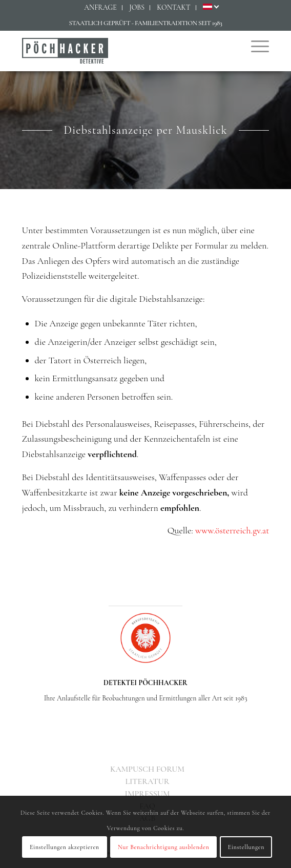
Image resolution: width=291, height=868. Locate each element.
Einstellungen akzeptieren (65, 847)
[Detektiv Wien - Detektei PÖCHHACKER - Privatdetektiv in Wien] (121, 51)
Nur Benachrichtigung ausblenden (163, 847)
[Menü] (255, 46)
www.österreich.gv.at (232, 530)
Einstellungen (246, 847)
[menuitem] (101, 8)
